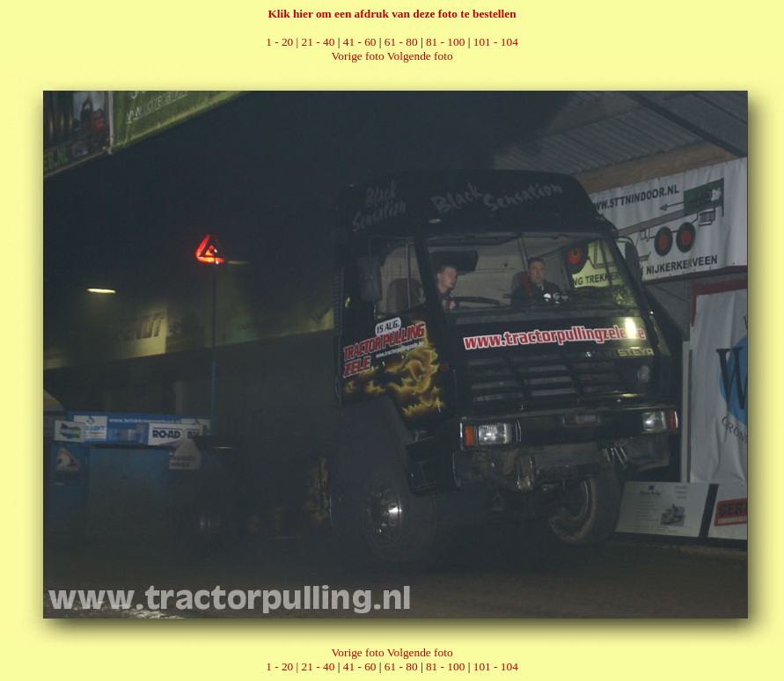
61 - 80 (401, 42)
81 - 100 (445, 42)
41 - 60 (360, 42)
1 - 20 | (283, 42)
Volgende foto (420, 56)
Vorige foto (357, 56)
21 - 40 (319, 42)
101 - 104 (496, 42)
